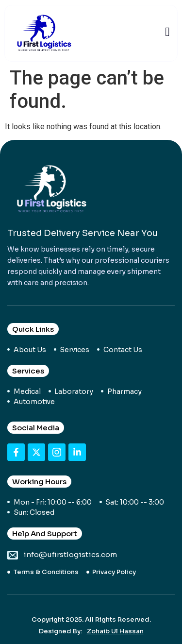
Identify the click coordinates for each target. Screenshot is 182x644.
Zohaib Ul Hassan (115, 631)
